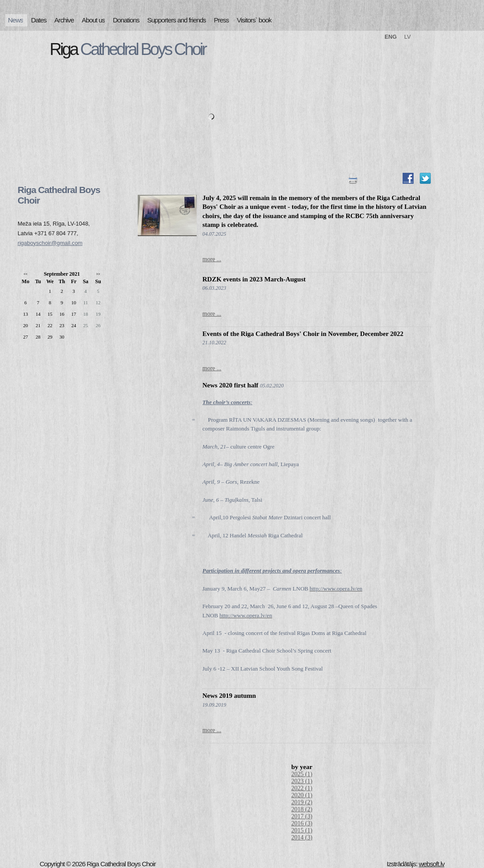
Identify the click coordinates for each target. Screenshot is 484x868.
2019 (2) (302, 802)
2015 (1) (302, 830)
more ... (212, 259)
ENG (391, 37)
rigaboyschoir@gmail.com (50, 243)
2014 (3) (302, 837)
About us (93, 20)
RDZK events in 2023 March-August (254, 279)
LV (408, 37)
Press (221, 20)
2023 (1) (302, 781)
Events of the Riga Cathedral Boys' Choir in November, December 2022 (303, 334)
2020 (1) (302, 795)
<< (25, 274)
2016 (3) (302, 823)
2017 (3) (302, 816)
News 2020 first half (230, 385)
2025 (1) (302, 774)
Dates (38, 20)
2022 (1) (302, 788)
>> (98, 274)
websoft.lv (432, 864)
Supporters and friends (177, 20)
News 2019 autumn (229, 696)
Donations (126, 20)
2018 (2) (302, 809)
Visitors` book (254, 20)
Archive (64, 20)
